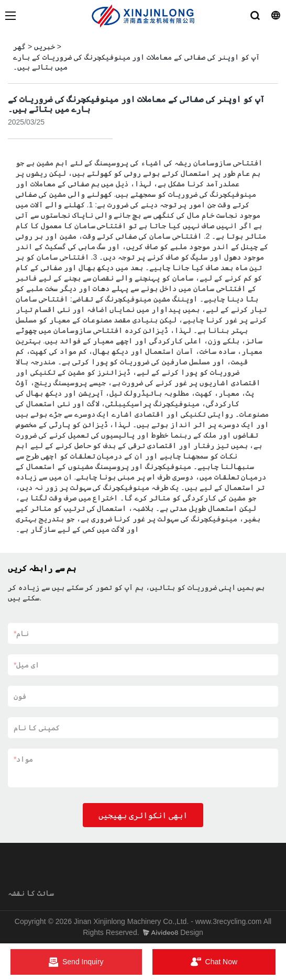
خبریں (45, 47)
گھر (19, 47)
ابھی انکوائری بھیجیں (143, 815)
